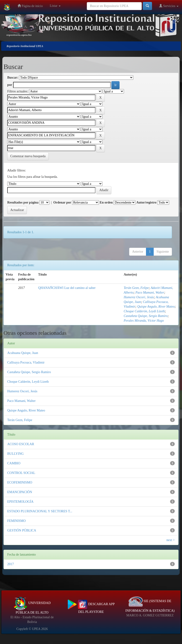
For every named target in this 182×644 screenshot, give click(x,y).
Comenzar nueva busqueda (28, 156)
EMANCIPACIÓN (20, 492)
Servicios (169, 6)
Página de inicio (30, 6)
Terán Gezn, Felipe (136, 288)
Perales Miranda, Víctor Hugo (144, 321)
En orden (106, 202)
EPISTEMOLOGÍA (20, 502)
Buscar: (13, 78)
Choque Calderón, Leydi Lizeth (144, 311)
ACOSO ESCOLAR (21, 444)
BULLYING (15, 454)
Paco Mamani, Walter (150, 293)
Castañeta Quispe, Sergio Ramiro (146, 316)
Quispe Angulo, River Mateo (156, 307)
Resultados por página (23, 202)
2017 (11, 564)
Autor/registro (146, 202)
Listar (55, 6)
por (10, 85)
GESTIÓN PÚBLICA (22, 530)
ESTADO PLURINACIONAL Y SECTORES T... (40, 511)
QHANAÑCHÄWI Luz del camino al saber (67, 288)
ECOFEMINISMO (20, 482)
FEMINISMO (16, 521)
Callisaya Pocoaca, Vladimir (26, 362)
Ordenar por (62, 202)
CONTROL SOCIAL (21, 473)
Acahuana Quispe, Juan (23, 353)
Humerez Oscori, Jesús (139, 297)
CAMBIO (14, 463)
